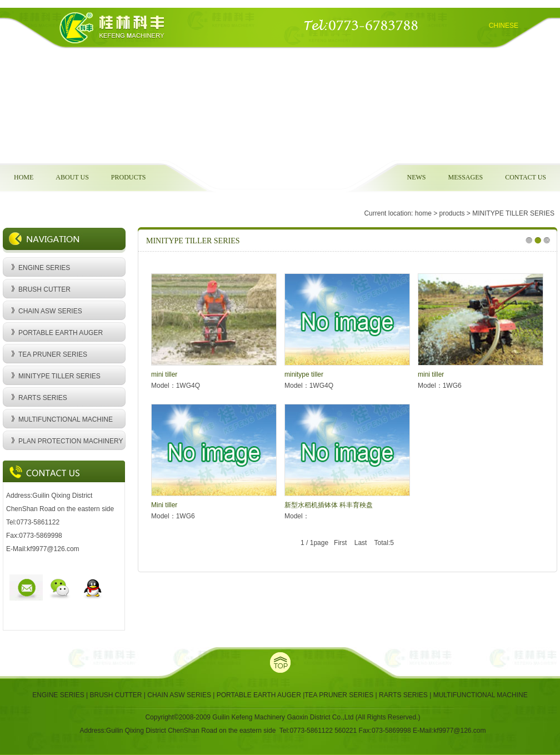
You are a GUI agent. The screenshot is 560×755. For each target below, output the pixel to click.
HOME (24, 177)
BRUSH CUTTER (44, 289)
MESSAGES (465, 177)
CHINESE (504, 26)
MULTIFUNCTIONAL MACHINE (66, 419)
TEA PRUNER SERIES (53, 354)
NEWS (416, 177)
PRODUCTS (129, 177)
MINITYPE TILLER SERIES (59, 376)
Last (361, 543)
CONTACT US (526, 177)
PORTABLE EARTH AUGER (61, 333)
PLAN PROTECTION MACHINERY (71, 441)
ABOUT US (72, 177)
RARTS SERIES (43, 398)
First (340, 543)
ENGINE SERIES (44, 268)
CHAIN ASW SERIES (50, 311)
